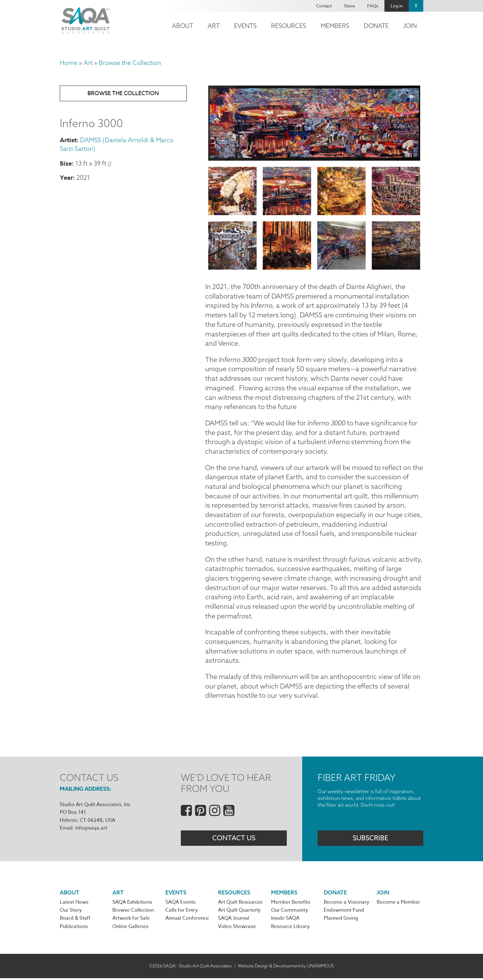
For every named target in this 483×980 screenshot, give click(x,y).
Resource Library (290, 928)
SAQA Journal (234, 920)
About (183, 26)
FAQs (373, 6)
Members (335, 26)
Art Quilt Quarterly (239, 912)
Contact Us (234, 840)
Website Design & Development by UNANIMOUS (286, 967)
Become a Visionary (347, 904)
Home (69, 63)
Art (214, 26)
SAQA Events (181, 904)
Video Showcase (237, 928)
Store (349, 6)
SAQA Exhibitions (132, 904)
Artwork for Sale (131, 920)
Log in (397, 6)
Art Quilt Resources (240, 904)
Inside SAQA (285, 920)
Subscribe (370, 840)
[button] (314, 158)
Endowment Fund (344, 912)
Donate (376, 26)
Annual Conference (187, 920)
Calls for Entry (182, 912)
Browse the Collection (130, 63)
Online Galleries (130, 928)
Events (245, 26)
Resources (289, 26)
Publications (74, 928)
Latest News (74, 904)
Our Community (290, 912)
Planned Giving (341, 920)
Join (410, 26)
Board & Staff (75, 920)
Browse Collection (133, 912)
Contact (324, 6)
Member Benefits (291, 904)
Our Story (71, 912)
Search (416, 6)
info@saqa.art (91, 830)
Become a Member (398, 904)
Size (66, 163)
